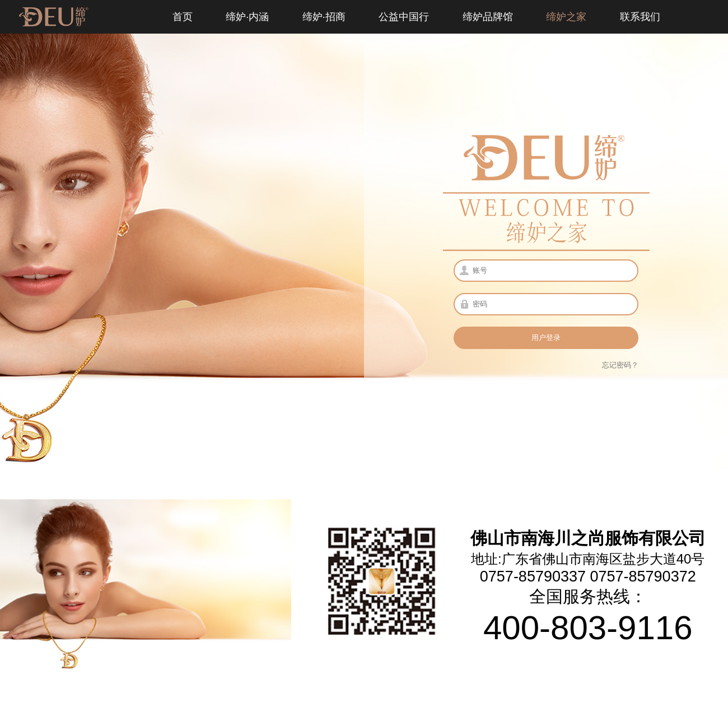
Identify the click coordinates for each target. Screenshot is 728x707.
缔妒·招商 (324, 17)
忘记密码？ (620, 365)
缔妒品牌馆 (488, 17)
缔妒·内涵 (247, 17)
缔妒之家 (566, 17)
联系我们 (640, 17)
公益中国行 (404, 17)
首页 (183, 17)
